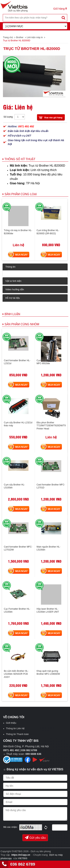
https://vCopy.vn (21, 855)
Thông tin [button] (10, 267)
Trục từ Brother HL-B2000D (32, 49)
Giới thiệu (11, 723)
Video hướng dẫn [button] (15, 289)
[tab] (35, 267)
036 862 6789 (23, 864)
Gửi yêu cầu (35, 837)
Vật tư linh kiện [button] (13, 281)
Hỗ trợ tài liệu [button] (13, 298)
